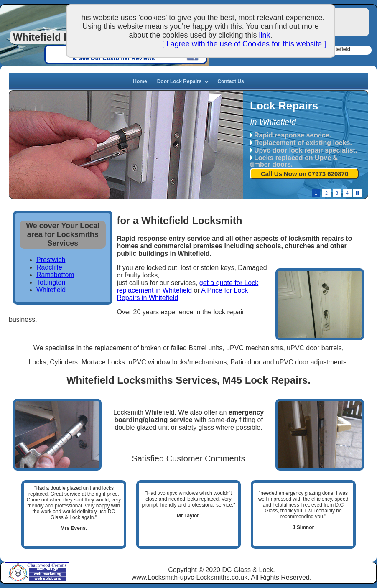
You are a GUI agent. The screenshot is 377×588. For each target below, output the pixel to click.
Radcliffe (49, 267)
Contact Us (231, 81)
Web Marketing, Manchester (48, 574)
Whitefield (51, 290)
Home (140, 81)
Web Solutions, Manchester (48, 579)
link (265, 35)
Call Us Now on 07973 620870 (304, 174)
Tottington (51, 282)
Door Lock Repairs (180, 81)
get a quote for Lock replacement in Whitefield (187, 286)
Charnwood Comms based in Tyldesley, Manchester (16, 572)
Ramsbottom (55, 275)
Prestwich (51, 260)
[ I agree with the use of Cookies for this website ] (244, 44)
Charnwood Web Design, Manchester (48, 567)
